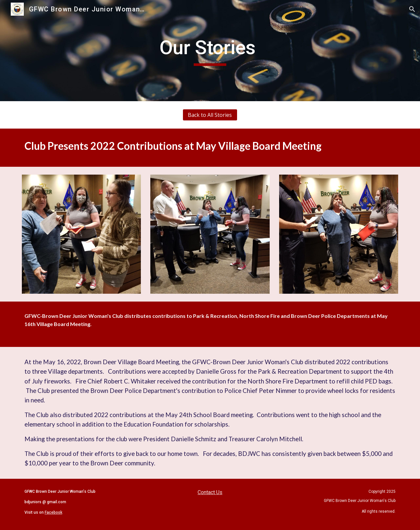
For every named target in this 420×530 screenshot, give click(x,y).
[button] (412, 9)
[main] (210, 51)
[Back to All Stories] (210, 115)
